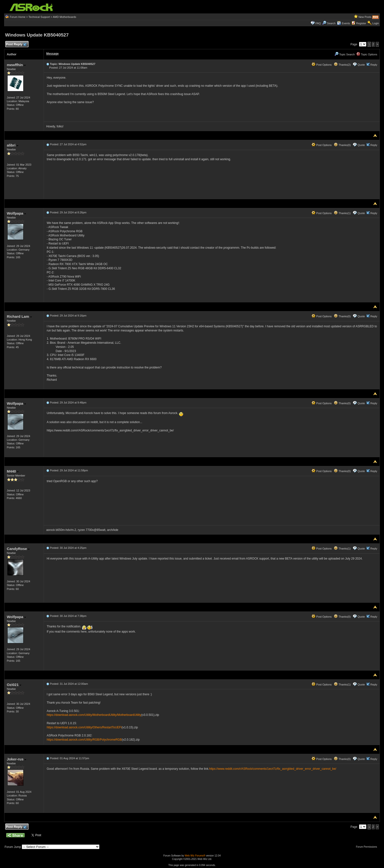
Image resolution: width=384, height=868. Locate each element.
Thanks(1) (342, 213)
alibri (13, 145)
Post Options (322, 65)
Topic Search (345, 54)
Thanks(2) (342, 65)
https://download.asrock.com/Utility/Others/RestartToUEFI (84, 727)
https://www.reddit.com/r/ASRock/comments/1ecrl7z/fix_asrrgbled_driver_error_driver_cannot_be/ (273, 769)
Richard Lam (19, 316)
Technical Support (39, 17)
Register (361, 23)
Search (331, 23)
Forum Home (18, 17)
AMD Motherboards (65, 17)
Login (376, 23)
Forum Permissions (368, 847)
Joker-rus (17, 759)
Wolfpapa (16, 213)
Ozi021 (14, 685)
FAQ (318, 23)
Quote (361, 65)
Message (53, 54)
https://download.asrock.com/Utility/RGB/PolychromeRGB (84, 740)
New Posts (365, 17)
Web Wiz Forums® (195, 856)
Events (343, 23)
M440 (13, 471)
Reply (374, 65)
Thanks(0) (342, 145)
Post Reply (16, 44)
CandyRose (18, 549)
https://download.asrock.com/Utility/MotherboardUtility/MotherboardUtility (94, 715)
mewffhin (16, 65)
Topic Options (367, 54)
